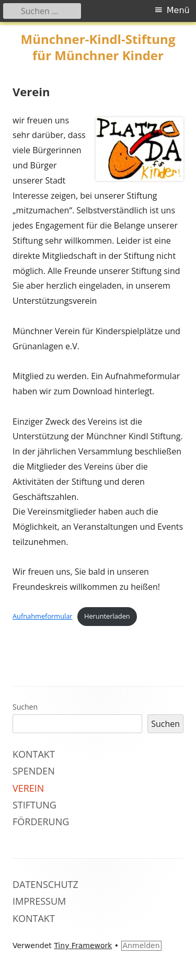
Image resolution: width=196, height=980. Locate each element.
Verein (28, 788)
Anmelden (141, 945)
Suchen (25, 707)
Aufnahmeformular (43, 616)
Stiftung (34, 805)
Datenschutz (45, 884)
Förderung (41, 822)
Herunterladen (107, 616)
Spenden (34, 771)
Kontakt (34, 754)
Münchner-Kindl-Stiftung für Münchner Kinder (98, 48)
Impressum (39, 901)
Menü (178, 10)
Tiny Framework (83, 945)
